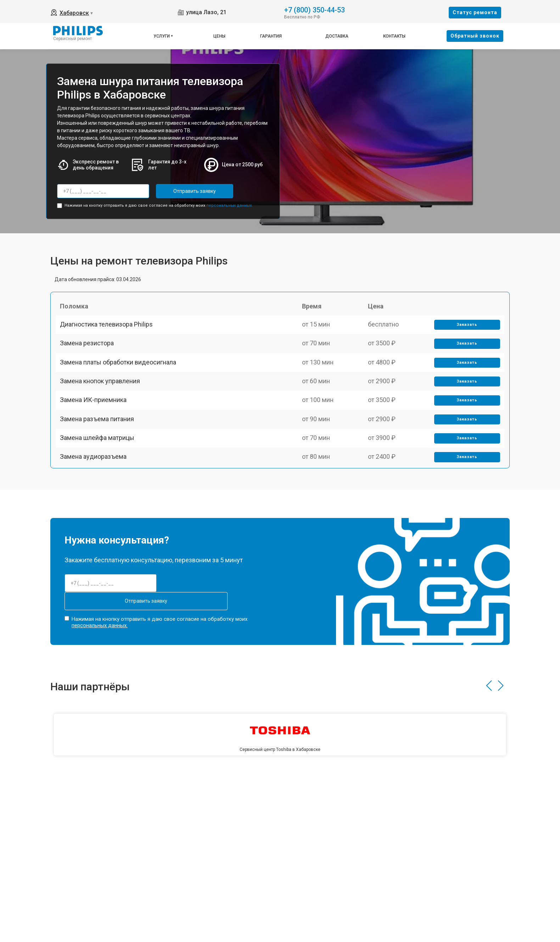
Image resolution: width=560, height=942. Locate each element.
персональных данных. (229, 203)
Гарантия (271, 36)
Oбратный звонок (475, 36)
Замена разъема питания (100, 454)
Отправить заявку (184, 191)
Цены (219, 36)
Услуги (162, 36)
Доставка (337, 36)
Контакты (394, 36)
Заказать (465, 331)
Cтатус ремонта (475, 12)
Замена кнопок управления (103, 405)
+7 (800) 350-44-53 (315, 9)
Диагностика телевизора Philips (109, 331)
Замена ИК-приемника (96, 429)
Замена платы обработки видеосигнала (121, 380)
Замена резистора (90, 355)
